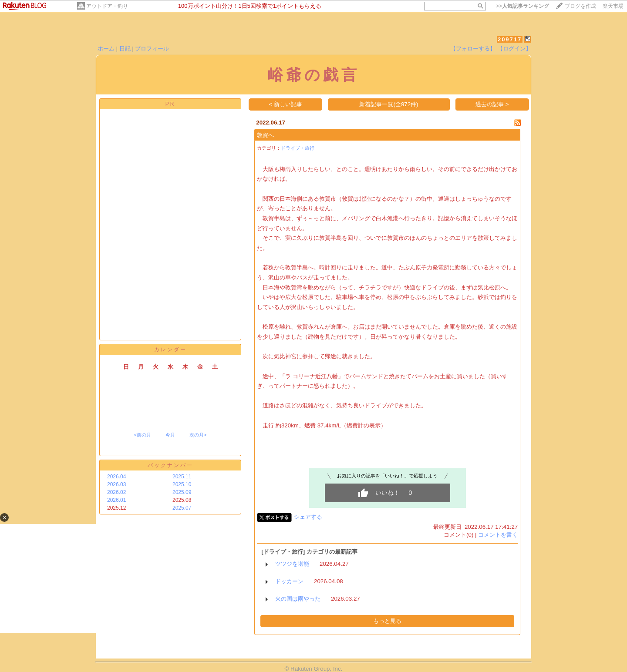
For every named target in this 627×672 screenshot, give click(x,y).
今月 (170, 435)
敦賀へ (265, 135)
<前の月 (142, 435)
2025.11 (182, 477)
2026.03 (116, 484)
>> (522, 6)
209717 (510, 39)
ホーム (106, 49)
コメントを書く (498, 535)
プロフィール (152, 49)
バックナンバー (170, 465)
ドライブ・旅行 (298, 148)
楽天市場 (613, 6)
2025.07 (182, 508)
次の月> (198, 435)
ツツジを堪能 (292, 564)
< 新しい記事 (286, 104)
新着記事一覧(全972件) (389, 104)
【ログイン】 (514, 49)
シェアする (308, 517)
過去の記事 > (492, 104)
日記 (125, 49)
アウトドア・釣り (107, 6)
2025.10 (182, 484)
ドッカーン (289, 581)
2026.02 (116, 492)
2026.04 (116, 477)
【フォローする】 (473, 49)
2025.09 (182, 492)
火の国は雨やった (298, 599)
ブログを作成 (580, 6)
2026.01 (116, 500)
